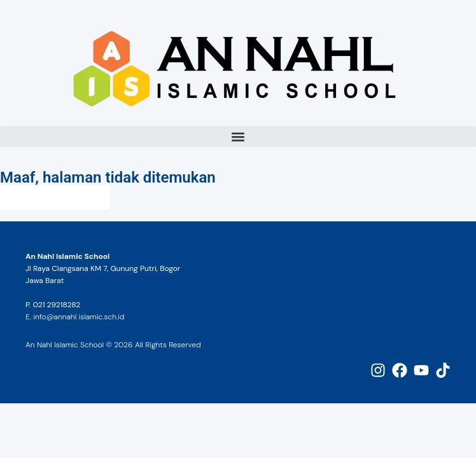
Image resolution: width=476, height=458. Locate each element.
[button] (238, 136)
